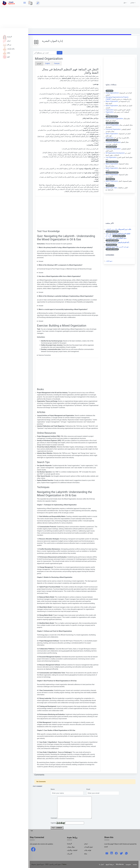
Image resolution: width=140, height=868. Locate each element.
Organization (110, 110)
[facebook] (33, 849)
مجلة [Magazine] (86, 854)
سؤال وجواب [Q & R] (71, 847)
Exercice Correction (45, 355)
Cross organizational (112, 93)
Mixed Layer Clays (111, 188)
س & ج (7, 45)
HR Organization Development (115, 153)
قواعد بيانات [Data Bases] (88, 850)
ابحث (60, 53)
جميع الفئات (109, 261)
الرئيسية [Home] (69, 844)
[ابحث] (38, 3)
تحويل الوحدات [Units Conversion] (89, 847)
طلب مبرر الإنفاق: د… (119, 229)
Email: (88, 789)
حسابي (132, 3)
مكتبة (7, 53)
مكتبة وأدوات (9, 49)
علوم (6, 57)
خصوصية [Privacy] (128, 864)
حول (125, 3)
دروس (7, 41)
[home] (9, 3)
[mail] (107, 853)
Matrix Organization (112, 101)
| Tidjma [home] (64, 864)
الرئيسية (7, 37)
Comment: (54, 818)
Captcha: (54, 823)
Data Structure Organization (114, 118)
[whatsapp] (126, 853)
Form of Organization (112, 125)
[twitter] (121, 853)
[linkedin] (112, 853)
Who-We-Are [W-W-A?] (120, 864)
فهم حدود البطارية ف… (116, 238)
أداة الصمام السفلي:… (118, 242)
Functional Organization (113, 129)
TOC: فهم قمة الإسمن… (117, 247)
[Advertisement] (61, 14)
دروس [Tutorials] (86, 844)
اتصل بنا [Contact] (101, 864)
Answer (41, 261)
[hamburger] (25, 3)
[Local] (30, 3)
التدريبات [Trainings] (70, 854)
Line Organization (111, 157)
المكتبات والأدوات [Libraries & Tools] (72, 850)
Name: (53, 789)
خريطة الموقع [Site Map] (110, 864)
